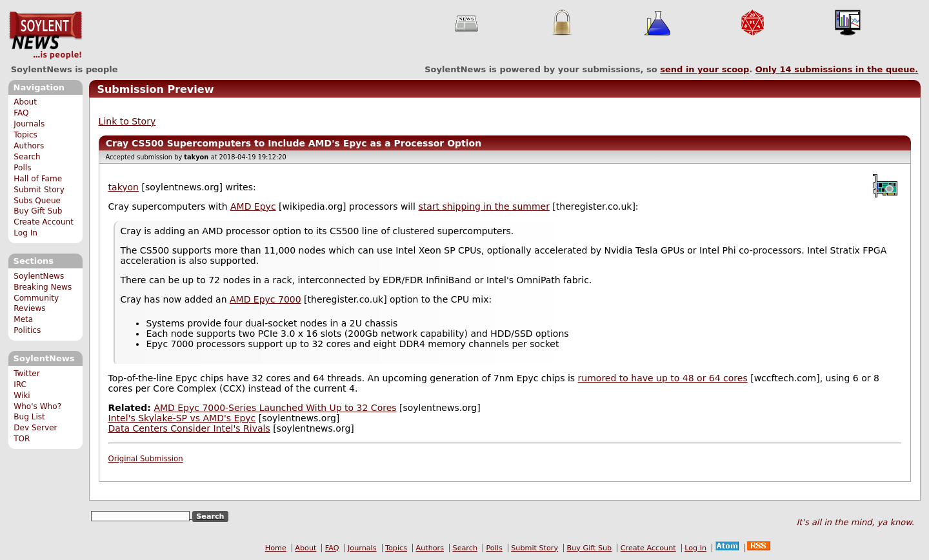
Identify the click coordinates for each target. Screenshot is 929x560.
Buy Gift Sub (38, 211)
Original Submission (146, 459)
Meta (23, 319)
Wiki (22, 395)
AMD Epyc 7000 (265, 299)
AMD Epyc (253, 206)
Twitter (26, 374)
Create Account (44, 222)
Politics (27, 330)
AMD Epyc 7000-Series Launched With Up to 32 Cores (275, 408)
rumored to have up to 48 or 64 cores (663, 378)
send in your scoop (704, 69)
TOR (22, 439)
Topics (25, 135)
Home (276, 548)
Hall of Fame (38, 179)
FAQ (21, 113)
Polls (22, 168)
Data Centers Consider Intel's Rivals (189, 428)
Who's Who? (37, 406)
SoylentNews (45, 35)
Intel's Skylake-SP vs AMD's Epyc (182, 418)
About (25, 102)
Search (27, 157)
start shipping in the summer (484, 206)
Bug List (29, 417)
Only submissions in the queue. (837, 69)
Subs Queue (37, 201)
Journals (29, 124)
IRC (20, 385)
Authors (29, 146)
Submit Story (39, 190)
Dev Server (35, 428)
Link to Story (127, 121)
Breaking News (43, 287)
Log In (25, 233)
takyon (124, 187)
